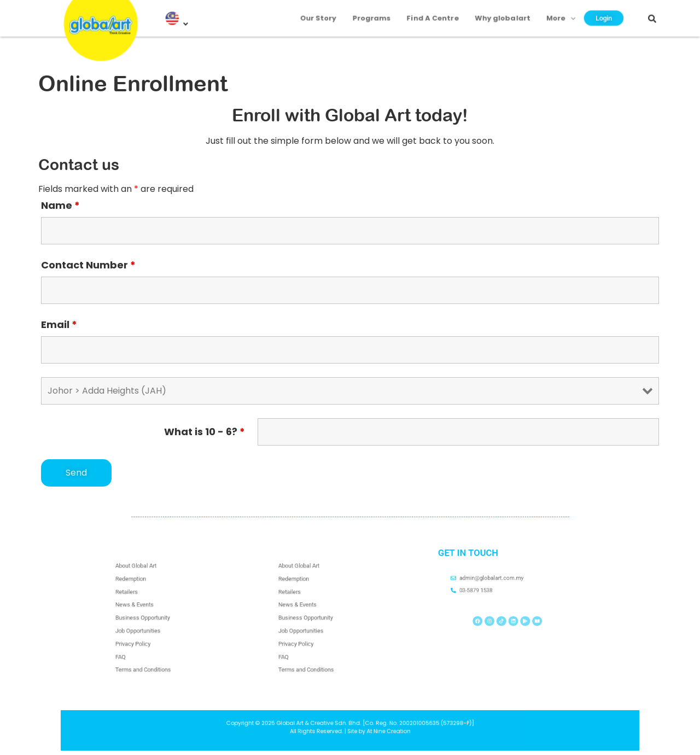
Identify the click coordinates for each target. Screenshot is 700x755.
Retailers (140, 601)
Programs (376, 12)
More (545, 12)
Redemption (142, 592)
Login (583, 12)
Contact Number (88, 265)
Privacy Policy (144, 635)
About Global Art (146, 583)
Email (59, 325)
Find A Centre (431, 12)
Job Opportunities (147, 627)
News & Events (145, 610)
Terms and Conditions (151, 653)
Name (60, 206)
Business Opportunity (150, 618)
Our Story (328, 12)
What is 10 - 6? (205, 432)
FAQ (136, 644)
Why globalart (493, 12)
